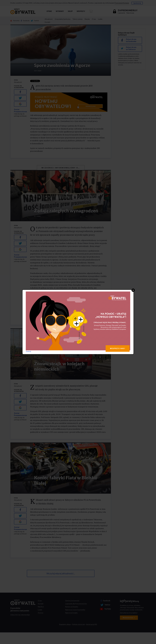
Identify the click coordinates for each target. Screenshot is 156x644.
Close (133, 290)
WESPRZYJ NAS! (118, 348)
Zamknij (28, 351)
